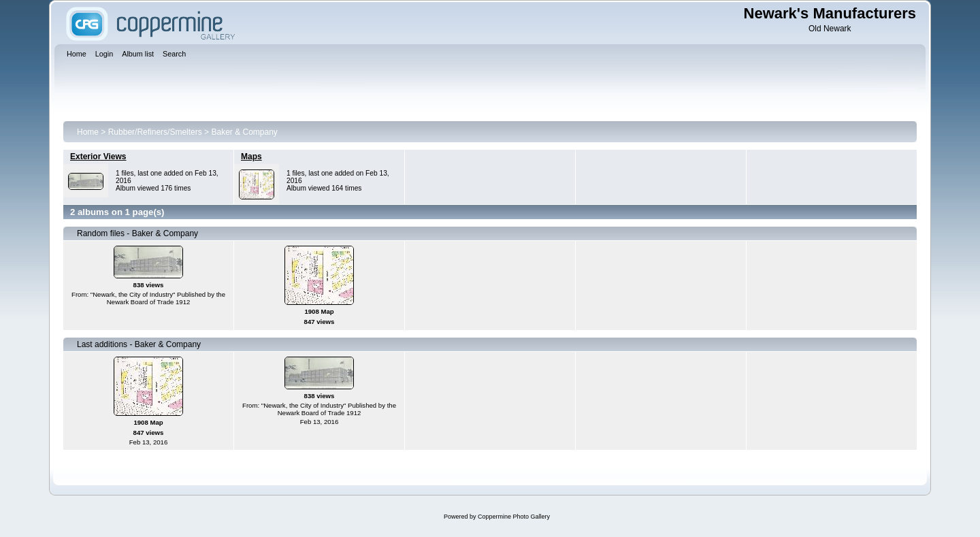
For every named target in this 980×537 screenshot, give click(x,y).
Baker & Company (244, 132)
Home (88, 132)
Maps (251, 157)
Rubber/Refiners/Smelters (155, 132)
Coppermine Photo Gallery (514, 517)
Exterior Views (98, 157)
